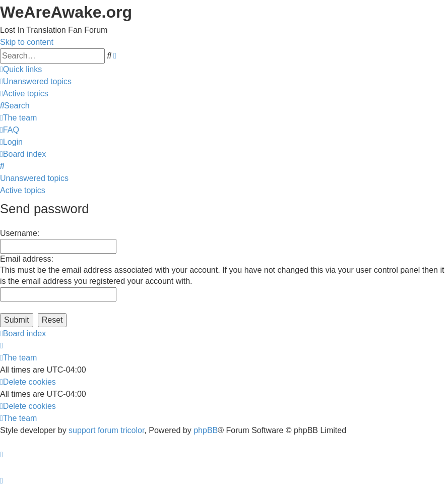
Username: (20, 233)
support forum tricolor (106, 430)
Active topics (23, 190)
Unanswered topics (34, 178)
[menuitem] (36, 81)
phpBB (206, 430)
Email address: (27, 259)
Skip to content (27, 42)
